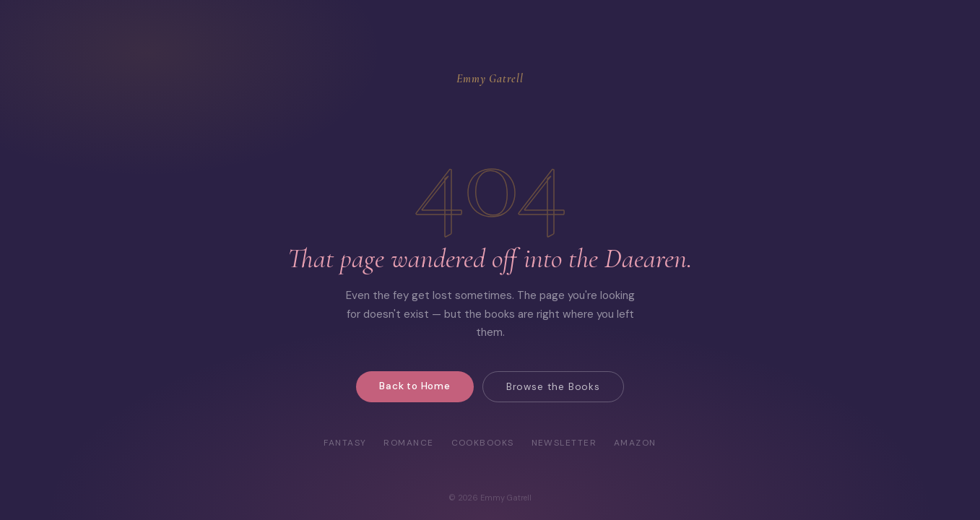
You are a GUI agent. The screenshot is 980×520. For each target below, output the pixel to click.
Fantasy (345, 443)
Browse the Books (553, 387)
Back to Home (415, 386)
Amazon (635, 443)
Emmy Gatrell (490, 79)
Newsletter (564, 443)
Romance (408, 443)
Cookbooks (483, 443)
